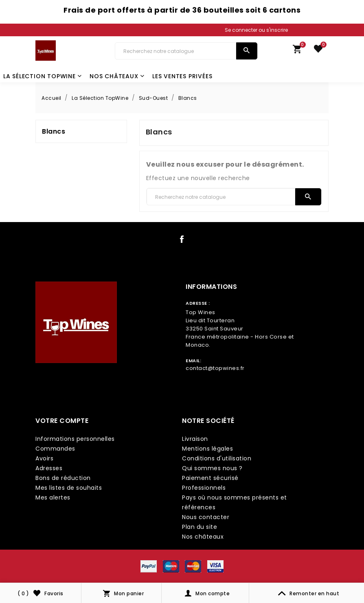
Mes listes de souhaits (69, 488)
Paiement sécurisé (210, 478)
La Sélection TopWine (43, 76)
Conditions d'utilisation (217, 458)
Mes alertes (53, 497)
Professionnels (204, 488)
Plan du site (200, 527)
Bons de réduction (63, 478)
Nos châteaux (117, 76)
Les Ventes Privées (182, 76)
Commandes (55, 449)
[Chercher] (175, 51)
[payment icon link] (149, 566)
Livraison (195, 439)
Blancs (54, 131)
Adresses (49, 468)
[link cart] (297, 51)
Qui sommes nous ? (212, 468)
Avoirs (44, 458)
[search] (247, 51)
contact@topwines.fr (215, 368)
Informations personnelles (75, 439)
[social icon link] (182, 241)
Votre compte (62, 421)
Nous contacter (206, 517)
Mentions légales (207, 449)
